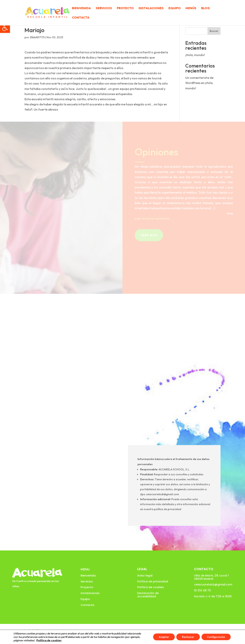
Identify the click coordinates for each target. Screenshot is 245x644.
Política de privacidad (153, 581)
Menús (191, 8)
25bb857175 (37, 37)
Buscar (214, 31)
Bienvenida (81, 8)
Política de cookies (151, 587)
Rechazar (188, 637)
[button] (5, 28)
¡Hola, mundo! (195, 55)
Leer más (149, 235)
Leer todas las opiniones (152, 218)
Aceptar (164, 637)
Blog (205, 8)
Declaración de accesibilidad (148, 595)
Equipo (175, 8)
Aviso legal (145, 576)
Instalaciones (151, 8)
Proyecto (125, 8)
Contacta (81, 18)
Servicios (104, 8)
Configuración (216, 637)
